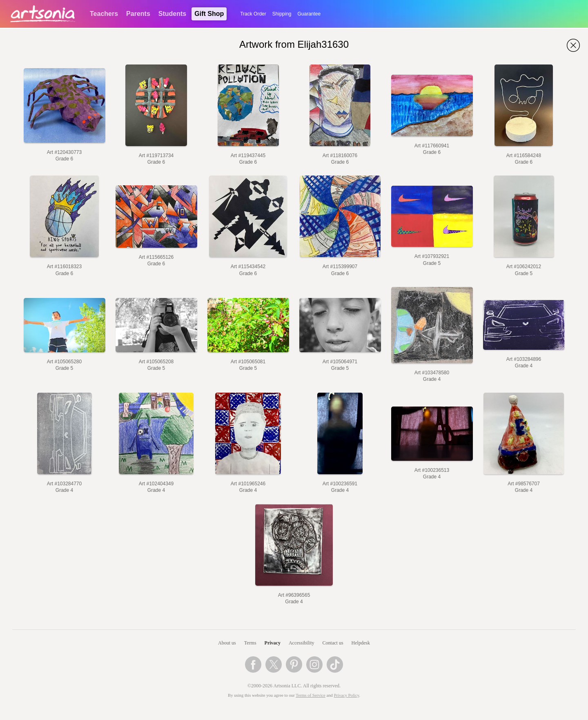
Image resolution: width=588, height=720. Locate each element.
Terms (250, 643)
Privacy (273, 643)
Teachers (104, 14)
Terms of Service (311, 695)
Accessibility (302, 643)
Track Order (253, 14)
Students (172, 14)
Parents (138, 14)
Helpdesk (361, 643)
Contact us (333, 643)
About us (227, 643)
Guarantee (309, 14)
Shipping (282, 14)
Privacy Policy (347, 695)
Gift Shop (209, 14)
